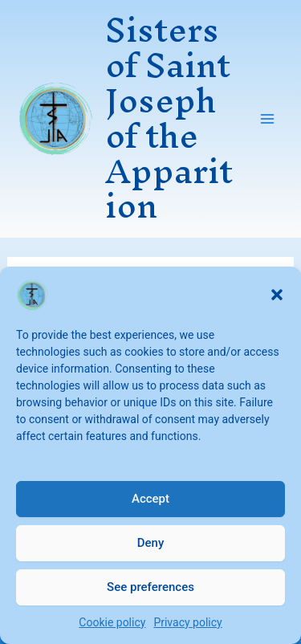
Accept (150, 499)
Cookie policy (112, 622)
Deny (151, 543)
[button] (277, 295)
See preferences (150, 587)
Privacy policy (187, 622)
